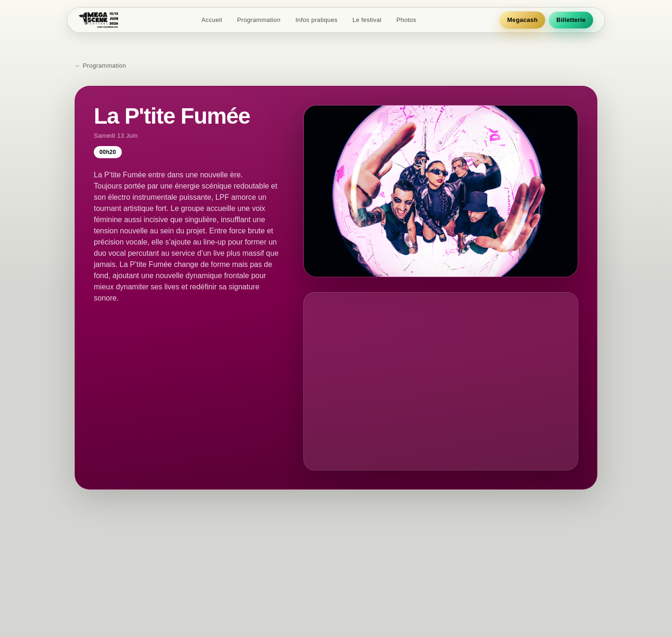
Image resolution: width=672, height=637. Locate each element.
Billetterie (571, 20)
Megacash (522, 20)
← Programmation (100, 66)
